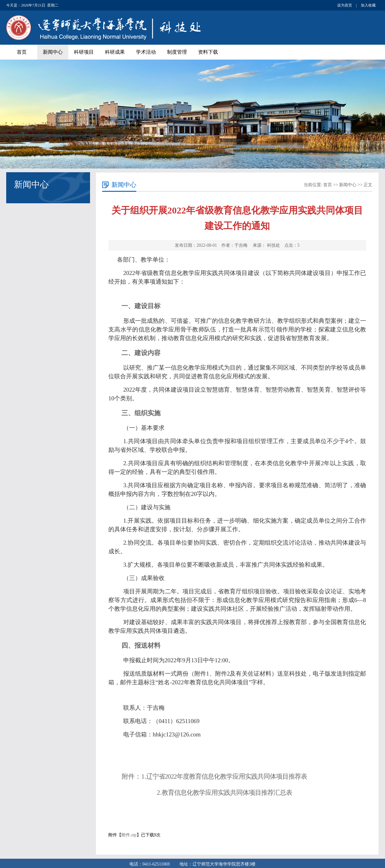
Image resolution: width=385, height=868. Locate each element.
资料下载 (208, 52)
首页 (22, 52)
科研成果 (115, 52)
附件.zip (129, 835)
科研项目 (84, 52)
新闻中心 (53, 52)
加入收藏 (368, 5)
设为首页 (345, 5)
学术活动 (146, 52)
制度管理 (177, 52)
